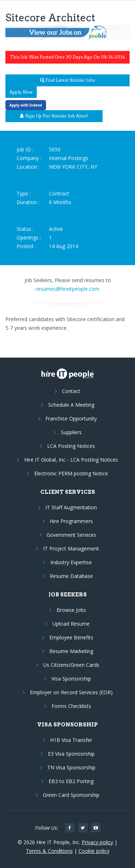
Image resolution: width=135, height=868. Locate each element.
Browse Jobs (71, 610)
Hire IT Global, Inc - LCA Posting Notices (71, 460)
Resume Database (71, 576)
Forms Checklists (71, 706)
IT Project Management (71, 549)
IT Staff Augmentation (71, 507)
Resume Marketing (71, 651)
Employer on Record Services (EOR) (71, 692)
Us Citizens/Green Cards (71, 665)
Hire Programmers (71, 521)
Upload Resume (71, 624)
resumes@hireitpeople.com (67, 289)
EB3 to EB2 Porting (71, 781)
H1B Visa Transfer (71, 740)
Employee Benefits (71, 637)
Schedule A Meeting (71, 405)
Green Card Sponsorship (71, 795)
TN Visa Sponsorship (71, 767)
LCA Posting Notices (71, 446)
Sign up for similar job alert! (54, 116)
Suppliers (71, 432)
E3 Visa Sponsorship (71, 754)
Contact (71, 391)
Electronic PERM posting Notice (71, 473)
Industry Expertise (71, 562)
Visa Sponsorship (71, 679)
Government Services (71, 535)
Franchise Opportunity (71, 418)
